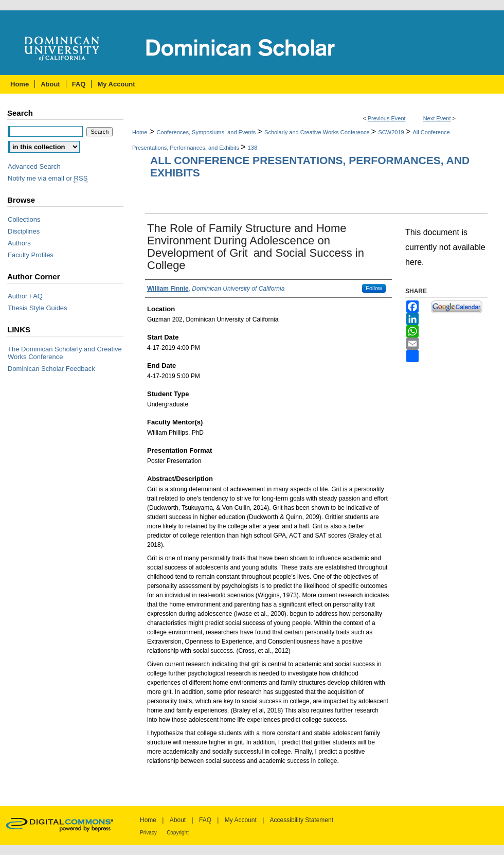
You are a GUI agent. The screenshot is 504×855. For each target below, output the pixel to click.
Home (140, 132)
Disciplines (24, 231)
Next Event (437, 118)
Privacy (148, 833)
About (178, 820)
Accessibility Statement (302, 820)
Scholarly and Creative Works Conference (318, 132)
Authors (19, 243)
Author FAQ (25, 296)
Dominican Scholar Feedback (51, 369)
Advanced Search (34, 166)
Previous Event (387, 118)
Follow (374, 288)
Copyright (178, 833)
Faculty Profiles (31, 255)
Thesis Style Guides (38, 308)
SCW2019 (392, 132)
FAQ (205, 820)
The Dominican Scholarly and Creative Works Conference (65, 353)
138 (253, 148)
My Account (241, 820)
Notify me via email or (48, 178)
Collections (24, 219)
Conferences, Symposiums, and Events (207, 132)
